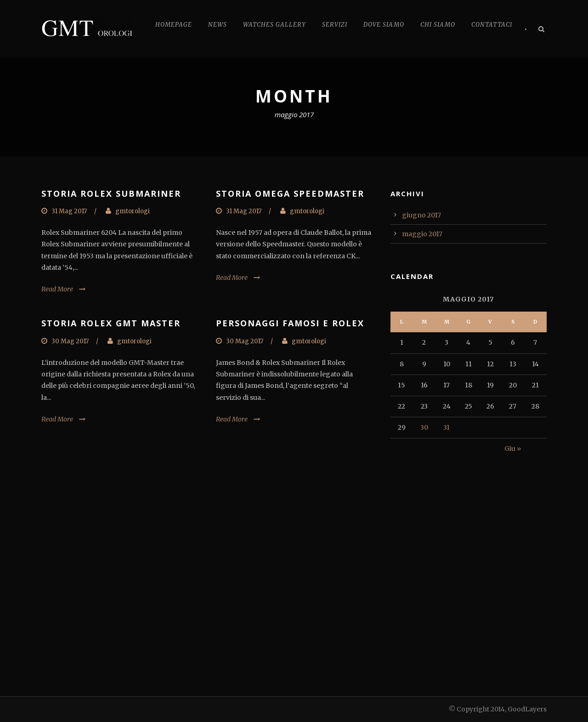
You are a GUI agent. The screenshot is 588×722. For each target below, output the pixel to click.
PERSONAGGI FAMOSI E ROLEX (290, 323)
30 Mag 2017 (70, 341)
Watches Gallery (274, 25)
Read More (57, 289)
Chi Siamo (438, 25)
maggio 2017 (422, 234)
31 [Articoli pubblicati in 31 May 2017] (447, 427)
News (218, 25)
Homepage (174, 25)
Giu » (513, 449)
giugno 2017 (421, 215)
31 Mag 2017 (69, 211)
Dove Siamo (384, 25)
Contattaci (492, 25)
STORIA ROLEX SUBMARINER (111, 193)
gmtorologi (133, 211)
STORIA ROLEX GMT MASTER (111, 323)
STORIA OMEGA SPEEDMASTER (290, 193)
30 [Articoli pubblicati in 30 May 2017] (424, 427)
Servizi (335, 25)
